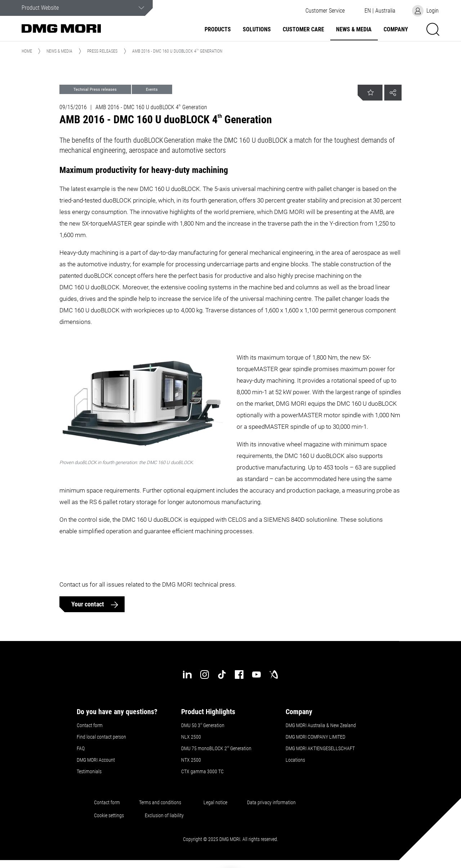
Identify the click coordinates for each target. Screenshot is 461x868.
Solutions (257, 30)
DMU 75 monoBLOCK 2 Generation (216, 748)
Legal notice (215, 802)
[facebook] (239, 675)
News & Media (354, 30)
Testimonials (89, 771)
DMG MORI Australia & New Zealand (321, 725)
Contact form (90, 725)
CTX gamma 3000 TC (202, 771)
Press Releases (102, 51)
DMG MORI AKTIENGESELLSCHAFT (320, 748)
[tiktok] (222, 675)
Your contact (88, 604)
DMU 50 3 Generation (203, 725)
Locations (295, 760)
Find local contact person (101, 737)
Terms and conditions (160, 802)
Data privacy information (271, 802)
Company (396, 30)
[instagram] (205, 675)
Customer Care (303, 30)
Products (218, 30)
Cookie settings (110, 815)
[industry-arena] (274, 675)
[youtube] (256, 675)
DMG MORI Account (96, 760)
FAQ (81, 748)
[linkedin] (187, 675)
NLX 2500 (191, 737)
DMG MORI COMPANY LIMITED (315, 737)
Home (27, 51)
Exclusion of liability (164, 815)
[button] (325, 11)
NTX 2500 (191, 760)
